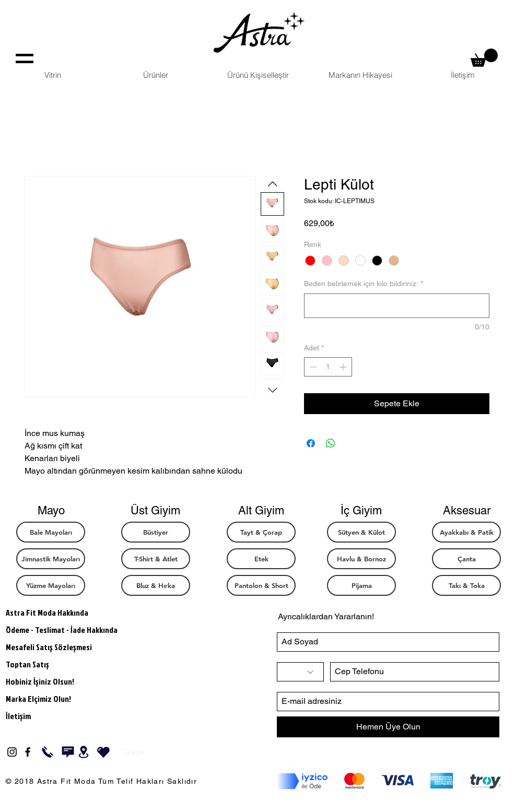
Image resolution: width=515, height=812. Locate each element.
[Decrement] (312, 367)
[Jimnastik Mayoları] (51, 559)
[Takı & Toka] (466, 585)
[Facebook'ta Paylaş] (311, 443)
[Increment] (344, 367)
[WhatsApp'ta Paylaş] (331, 443)
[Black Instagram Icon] (12, 752)
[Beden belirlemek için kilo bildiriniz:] (397, 306)
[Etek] (261, 559)
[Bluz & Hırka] (156, 585)
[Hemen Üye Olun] (388, 727)
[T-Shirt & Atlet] (156, 559)
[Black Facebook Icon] (28, 752)
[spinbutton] (328, 367)
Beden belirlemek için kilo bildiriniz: (364, 284)
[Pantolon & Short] (261, 585)
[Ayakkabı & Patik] (466, 532)
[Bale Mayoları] (51, 532)
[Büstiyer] (156, 532)
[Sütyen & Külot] (361, 532)
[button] (484, 58)
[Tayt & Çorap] (261, 532)
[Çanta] (466, 559)
